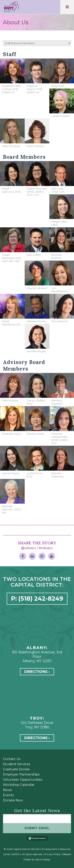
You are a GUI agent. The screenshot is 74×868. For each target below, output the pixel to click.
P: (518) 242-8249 (37, 599)
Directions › (37, 672)
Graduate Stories (16, 769)
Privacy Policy (52, 854)
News (7, 790)
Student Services (16, 764)
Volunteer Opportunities (23, 780)
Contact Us (12, 759)
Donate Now (13, 800)
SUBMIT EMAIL (37, 828)
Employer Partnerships (21, 774)
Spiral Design (43, 859)
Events (8, 795)
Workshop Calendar (19, 785)
